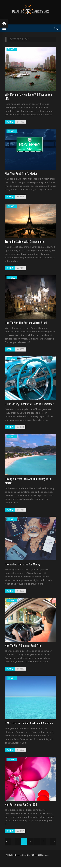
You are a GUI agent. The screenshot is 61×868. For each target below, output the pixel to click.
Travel (12, 49)
